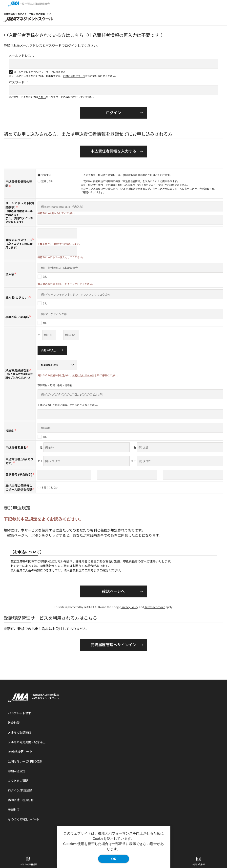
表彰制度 (14, 809)
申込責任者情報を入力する (113, 151)
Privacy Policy (130, 607)
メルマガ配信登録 (19, 732)
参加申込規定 (17, 771)
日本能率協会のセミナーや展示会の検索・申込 (28, 14)
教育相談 (14, 723)
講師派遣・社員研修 (21, 800)
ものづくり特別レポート (24, 819)
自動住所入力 (49, 350)
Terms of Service (155, 607)
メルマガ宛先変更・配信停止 (27, 742)
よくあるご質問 (18, 780)
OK (114, 859)
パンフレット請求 (20, 713)
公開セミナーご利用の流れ (25, 761)
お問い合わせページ (74, 76)
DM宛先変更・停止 (20, 752)
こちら (42, 97)
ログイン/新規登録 (20, 790)
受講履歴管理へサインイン (113, 645)
